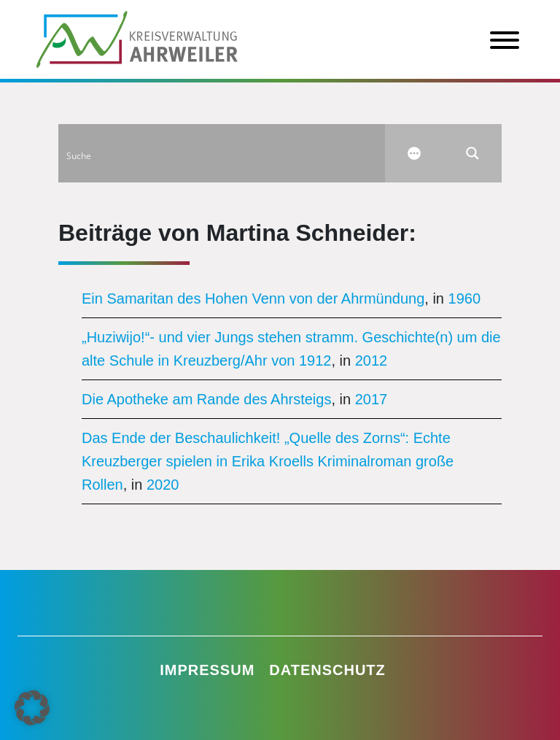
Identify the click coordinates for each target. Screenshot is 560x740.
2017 (372, 399)
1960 (465, 298)
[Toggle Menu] (505, 40)
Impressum (207, 670)
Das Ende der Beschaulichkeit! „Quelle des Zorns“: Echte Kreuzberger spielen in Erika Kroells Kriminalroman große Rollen (268, 461)
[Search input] (222, 153)
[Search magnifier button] (472, 153)
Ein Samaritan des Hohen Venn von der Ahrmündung (253, 298)
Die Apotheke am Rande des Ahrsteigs (206, 399)
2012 (372, 361)
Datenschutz (327, 670)
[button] (32, 708)
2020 (163, 485)
